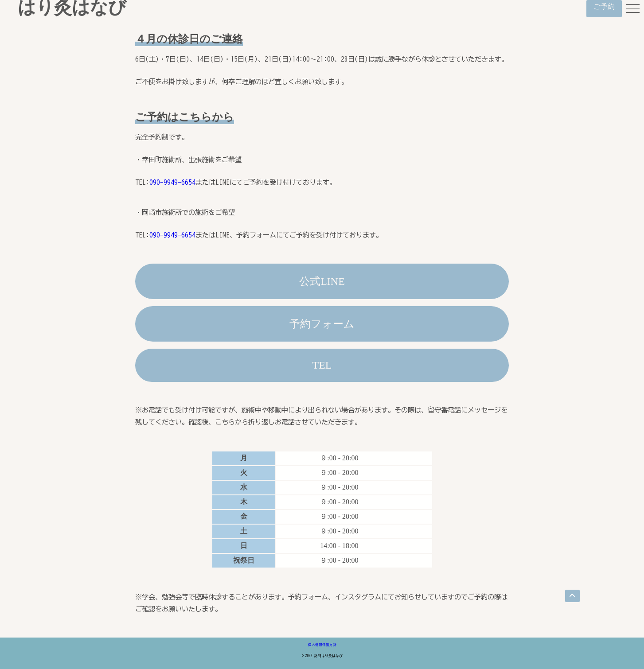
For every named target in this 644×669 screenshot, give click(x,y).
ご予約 (604, 6)
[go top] (572, 596)
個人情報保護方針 (322, 645)
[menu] (633, 9)
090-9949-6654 (172, 182)
